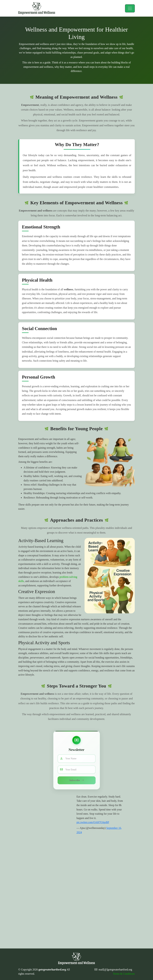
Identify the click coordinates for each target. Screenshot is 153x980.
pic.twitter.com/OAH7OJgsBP (93, 822)
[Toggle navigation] (130, 8)
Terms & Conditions (124, 974)
